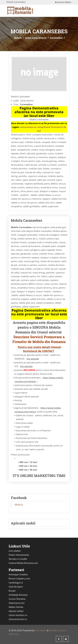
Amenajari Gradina (18, 574)
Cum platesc (15, 551)
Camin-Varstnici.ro (18, 615)
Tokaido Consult (57, 630)
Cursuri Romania (17, 599)
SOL (17, 634)
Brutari (12, 591)
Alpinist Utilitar (16, 611)
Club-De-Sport (16, 587)
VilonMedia (41, 630)
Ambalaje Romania (18, 595)
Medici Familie (16, 607)
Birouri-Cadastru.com (19, 578)
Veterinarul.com (17, 603)
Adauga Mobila (63, 2)
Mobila (18, 38)
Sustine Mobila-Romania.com (23, 563)
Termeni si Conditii (18, 559)
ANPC (12, 634)
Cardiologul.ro (16, 583)
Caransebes (56, 38)
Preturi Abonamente (19, 555)
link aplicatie (33, 359)
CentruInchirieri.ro (18, 619)
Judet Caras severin (36, 38)
